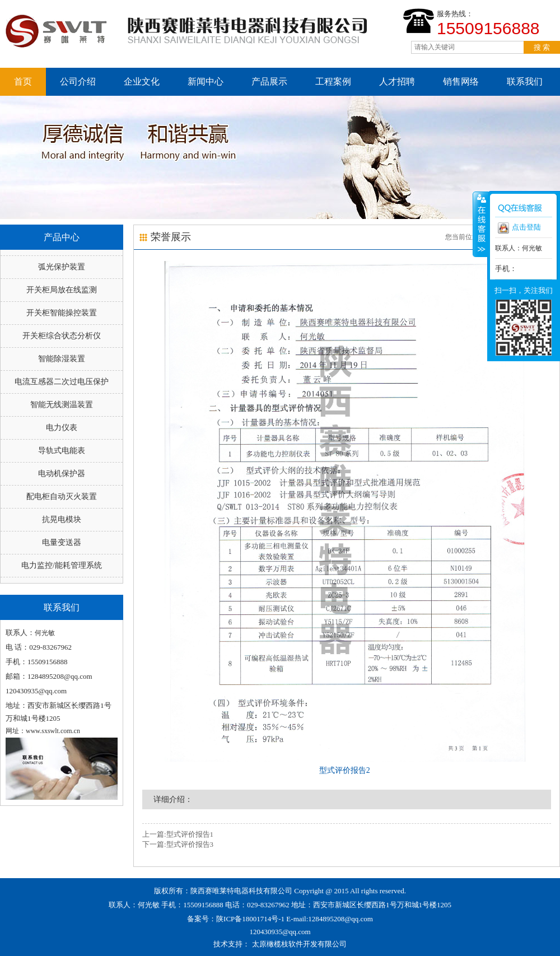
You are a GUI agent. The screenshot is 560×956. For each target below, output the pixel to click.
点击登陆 (519, 228)
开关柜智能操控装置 (62, 313)
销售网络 (461, 81)
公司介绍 (78, 81)
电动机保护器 (62, 474)
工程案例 (333, 81)
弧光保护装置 (62, 267)
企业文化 (142, 81)
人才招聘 (397, 81)
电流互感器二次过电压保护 (62, 382)
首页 (23, 81)
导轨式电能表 (62, 451)
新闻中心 (206, 81)
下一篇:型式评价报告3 (178, 844)
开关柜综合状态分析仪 (62, 336)
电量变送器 (62, 542)
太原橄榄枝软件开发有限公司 (299, 944)
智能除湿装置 (62, 359)
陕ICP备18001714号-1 (250, 919)
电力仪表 (62, 428)
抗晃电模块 (62, 519)
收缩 (480, 224)
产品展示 (269, 81)
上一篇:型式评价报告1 (178, 834)
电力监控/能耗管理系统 (62, 565)
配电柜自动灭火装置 (62, 496)
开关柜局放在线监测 (62, 290)
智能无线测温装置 (62, 405)
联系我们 (525, 81)
